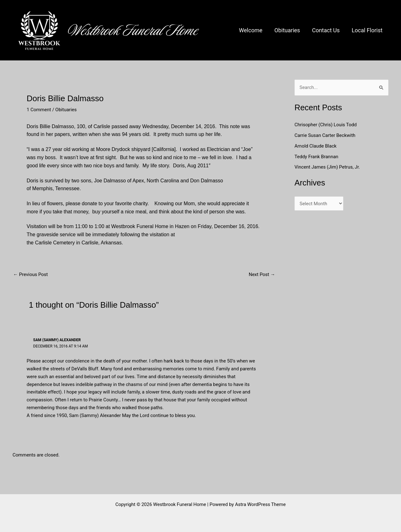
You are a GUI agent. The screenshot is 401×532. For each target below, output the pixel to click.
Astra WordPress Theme (260, 504)
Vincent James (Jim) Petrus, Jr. (327, 167)
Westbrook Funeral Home (133, 30)
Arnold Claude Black (316, 146)
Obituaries (289, 30)
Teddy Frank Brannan (317, 157)
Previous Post (31, 275)
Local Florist (367, 30)
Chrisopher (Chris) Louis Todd (326, 125)
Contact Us (327, 30)
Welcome (253, 30)
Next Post (262, 275)
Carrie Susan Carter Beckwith (325, 135)
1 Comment (39, 110)
